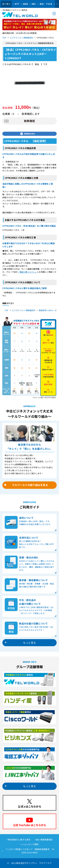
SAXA (25, 4)
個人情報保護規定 (44, 840)
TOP (4, 38)
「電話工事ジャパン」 (27, 272)
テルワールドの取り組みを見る (30, 485)
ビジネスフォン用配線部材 (21, 38)
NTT (17, 4)
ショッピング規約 (30, 844)
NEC (34, 4)
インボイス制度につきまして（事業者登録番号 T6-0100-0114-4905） (30, 851)
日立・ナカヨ (46, 4)
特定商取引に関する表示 (19, 840)
